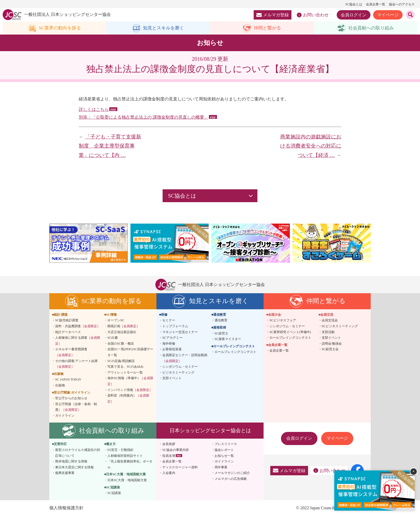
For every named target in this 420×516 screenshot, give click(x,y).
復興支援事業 (65, 473)
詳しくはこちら (94, 110)
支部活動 (328, 332)
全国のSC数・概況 (121, 344)
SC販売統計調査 (67, 321)
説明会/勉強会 (332, 344)
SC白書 (113, 338)
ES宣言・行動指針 (121, 450)
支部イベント (172, 378)
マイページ (388, 15)
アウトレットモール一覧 (125, 372)
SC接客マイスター (228, 339)
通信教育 (221, 321)
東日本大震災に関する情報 (74, 468)
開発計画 (123, 326)
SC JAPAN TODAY (68, 380)
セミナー (169, 321)
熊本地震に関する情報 (71, 462)
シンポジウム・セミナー (180, 367)
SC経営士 (221, 333)
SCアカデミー (172, 338)
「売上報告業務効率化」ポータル (130, 465)
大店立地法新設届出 (122, 332)
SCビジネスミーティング (340, 326)
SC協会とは (354, 4)
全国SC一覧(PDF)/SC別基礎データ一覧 (130, 352)
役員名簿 (169, 456)
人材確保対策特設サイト (125, 456)
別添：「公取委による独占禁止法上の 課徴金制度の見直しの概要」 (144, 117)
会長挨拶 (169, 444)
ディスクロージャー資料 (180, 468)
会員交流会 (330, 321)
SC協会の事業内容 (176, 450)
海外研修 (169, 344)
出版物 (60, 386)
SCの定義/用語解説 (121, 361)
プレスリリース (226, 444)
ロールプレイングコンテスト (235, 352)
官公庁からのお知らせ (71, 398)
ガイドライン (65, 416)
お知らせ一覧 (224, 456)
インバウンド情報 (130, 390)
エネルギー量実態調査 (71, 352)
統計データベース (68, 332)
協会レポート (224, 450)
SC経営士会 (330, 349)
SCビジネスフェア (283, 321)
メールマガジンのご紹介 (232, 473)
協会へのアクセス (402, 4)
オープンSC (116, 321)
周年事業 (221, 468)
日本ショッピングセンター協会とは (210, 431)
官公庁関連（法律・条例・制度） (76, 407)
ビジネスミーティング (178, 372)
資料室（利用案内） (128, 399)
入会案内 (169, 473)
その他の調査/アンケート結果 (76, 364)
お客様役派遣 (172, 349)
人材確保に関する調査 (78, 341)
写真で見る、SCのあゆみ (125, 367)
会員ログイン (354, 15)
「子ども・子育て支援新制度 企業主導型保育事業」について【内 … (110, 146)
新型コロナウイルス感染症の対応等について (78, 453)
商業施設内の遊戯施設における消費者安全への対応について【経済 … (311, 146)
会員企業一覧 (376, 4)
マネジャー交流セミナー (180, 332)
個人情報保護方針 (66, 508)
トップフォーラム (175, 326)
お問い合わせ (313, 15)
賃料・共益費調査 (78, 326)
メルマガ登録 (273, 15)
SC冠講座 (114, 493)
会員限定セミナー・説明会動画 (185, 358)
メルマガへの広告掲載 (231, 479)
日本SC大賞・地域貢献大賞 (127, 480)
